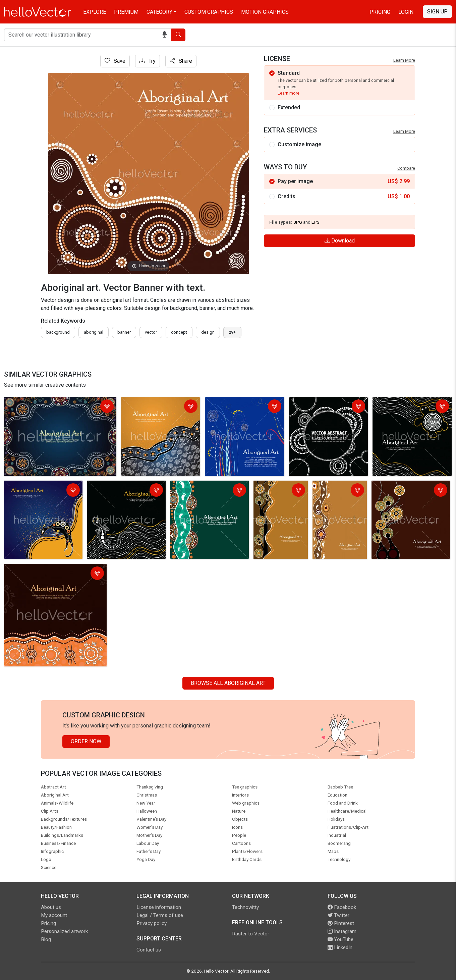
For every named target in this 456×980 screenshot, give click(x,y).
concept (179, 332)
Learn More (404, 60)
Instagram (342, 931)
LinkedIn (340, 947)
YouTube (340, 939)
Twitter (338, 915)
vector (151, 332)
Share (181, 61)
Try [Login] (148, 61)
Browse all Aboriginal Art (228, 683)
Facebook (342, 907)
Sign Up (437, 12)
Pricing (380, 12)
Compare (406, 168)
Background (58, 332)
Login (406, 12)
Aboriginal (94, 332)
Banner (124, 332)
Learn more (289, 93)
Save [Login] (115, 61)
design (208, 332)
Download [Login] (340, 241)
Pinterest (341, 923)
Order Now (86, 741)
